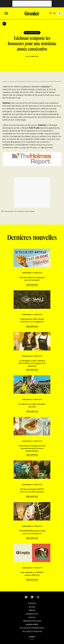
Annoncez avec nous (32, 621)
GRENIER (32, 637)
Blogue (32, 607)
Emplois (32, 610)
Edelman (46, 87)
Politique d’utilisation (32, 631)
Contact (32, 617)
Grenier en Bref (32, 624)
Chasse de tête (32, 614)
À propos (32, 603)
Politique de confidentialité (32, 628)
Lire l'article (32, 285)
